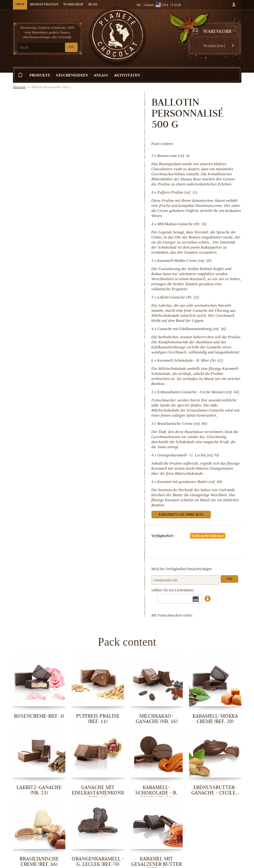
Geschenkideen (72, 76)
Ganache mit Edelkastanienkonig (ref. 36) (192, 329)
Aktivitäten (127, 76)
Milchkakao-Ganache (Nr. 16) (182, 224)
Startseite (20, 87)
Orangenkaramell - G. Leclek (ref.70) (188, 455)
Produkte (40, 76)
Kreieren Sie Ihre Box (221, 72)
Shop (20, 5)
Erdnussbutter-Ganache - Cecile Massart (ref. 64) (198, 392)
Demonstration (44, 5)
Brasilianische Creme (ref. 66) (182, 423)
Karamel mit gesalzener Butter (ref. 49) (189, 482)
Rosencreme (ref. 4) (173, 156)
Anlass (101, 76)
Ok (229, 579)
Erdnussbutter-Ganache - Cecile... (215, 790)
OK (71, 48)
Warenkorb (217, 32)
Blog (93, 5)
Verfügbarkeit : (163, 536)
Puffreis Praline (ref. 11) (177, 192)
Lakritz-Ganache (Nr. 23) (178, 297)
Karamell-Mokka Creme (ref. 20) (184, 260)
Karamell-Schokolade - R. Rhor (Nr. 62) (190, 360)
